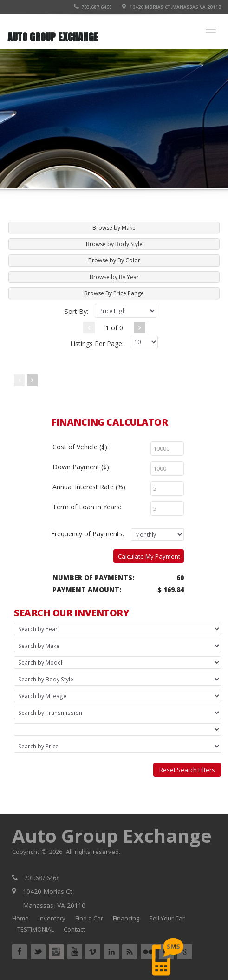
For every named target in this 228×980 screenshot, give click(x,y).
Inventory (52, 918)
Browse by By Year (114, 277)
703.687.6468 (93, 7)
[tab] (114, 228)
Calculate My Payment (149, 556)
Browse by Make (114, 228)
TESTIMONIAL (36, 929)
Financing (126, 918)
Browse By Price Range (114, 293)
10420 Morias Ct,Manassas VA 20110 (175, 7)
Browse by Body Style (114, 244)
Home (20, 918)
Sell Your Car (167, 918)
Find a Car (89, 918)
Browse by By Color (114, 260)
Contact (74, 929)
